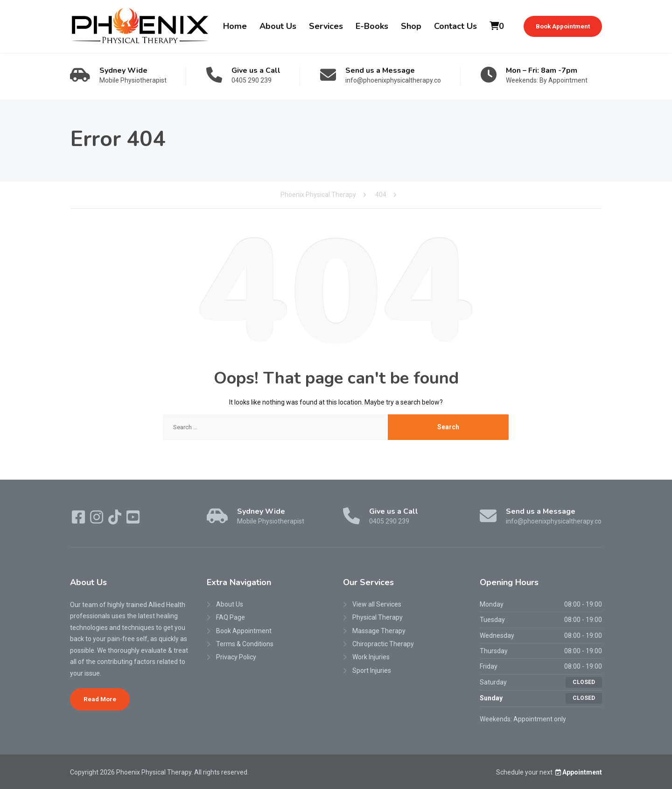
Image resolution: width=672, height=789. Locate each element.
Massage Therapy (379, 631)
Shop (411, 26)
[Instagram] (97, 520)
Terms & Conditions (245, 644)
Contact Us (455, 26)
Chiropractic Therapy (383, 644)
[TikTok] (115, 520)
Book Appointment (563, 26)
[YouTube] (133, 520)
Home (235, 26)
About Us (278, 26)
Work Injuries (371, 657)
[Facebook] (79, 520)
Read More (100, 699)
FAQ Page (231, 617)
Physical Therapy (378, 617)
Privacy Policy (236, 657)
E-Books (372, 26)
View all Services (377, 604)
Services (326, 26)
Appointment (578, 772)
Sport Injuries (372, 670)
